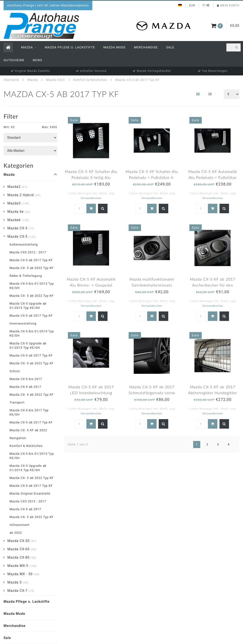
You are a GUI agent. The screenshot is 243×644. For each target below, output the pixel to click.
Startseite (11, 80)
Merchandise (146, 47)
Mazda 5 (18, 582)
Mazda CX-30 (22, 541)
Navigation (18, 438)
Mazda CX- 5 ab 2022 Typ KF (32, 268)
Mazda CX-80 (22, 557)
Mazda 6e (19, 212)
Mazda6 (18, 220)
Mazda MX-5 (22, 566)
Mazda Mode (114, 47)
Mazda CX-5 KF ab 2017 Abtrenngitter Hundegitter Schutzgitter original (213, 393)
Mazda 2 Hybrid (24, 195)
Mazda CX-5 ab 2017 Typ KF (31, 260)
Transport (17, 402)
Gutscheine (14, 60)
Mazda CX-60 (22, 549)
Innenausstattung (23, 323)
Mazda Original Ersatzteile (30, 493)
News (37, 60)
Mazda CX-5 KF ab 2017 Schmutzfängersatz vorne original (152, 393)
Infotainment (19, 525)
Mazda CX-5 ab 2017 (25, 387)
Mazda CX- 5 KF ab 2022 (28, 430)
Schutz (15, 371)
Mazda (27, 47)
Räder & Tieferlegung (26, 276)
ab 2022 (16, 533)
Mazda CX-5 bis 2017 (26, 379)
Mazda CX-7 (21, 591)
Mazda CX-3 (21, 228)
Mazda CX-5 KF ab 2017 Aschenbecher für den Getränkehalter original (213, 285)
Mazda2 (17, 187)
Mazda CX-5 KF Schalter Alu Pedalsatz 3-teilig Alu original (91, 177)
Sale (170, 47)
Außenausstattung (24, 244)
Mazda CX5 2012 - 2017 (28, 252)
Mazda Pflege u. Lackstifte (70, 47)
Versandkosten (91, 198)
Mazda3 (18, 203)
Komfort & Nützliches (26, 446)
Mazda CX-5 (22, 236)
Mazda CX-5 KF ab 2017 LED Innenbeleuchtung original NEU (91, 393)
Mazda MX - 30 (23, 574)
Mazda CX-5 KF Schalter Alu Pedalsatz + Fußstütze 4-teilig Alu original (152, 177)
